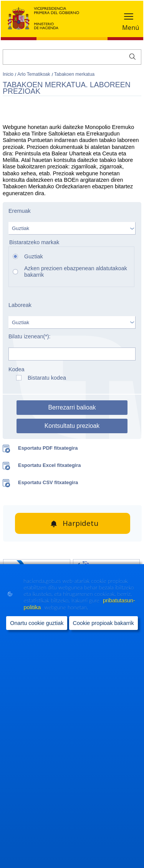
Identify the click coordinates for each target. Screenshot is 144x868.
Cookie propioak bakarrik (103, 623)
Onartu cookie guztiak (37, 623)
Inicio (9, 74)
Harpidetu (80, 523)
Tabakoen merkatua (74, 74)
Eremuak (20, 211)
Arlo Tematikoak (34, 74)
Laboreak (20, 305)
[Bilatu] (72, 57)
